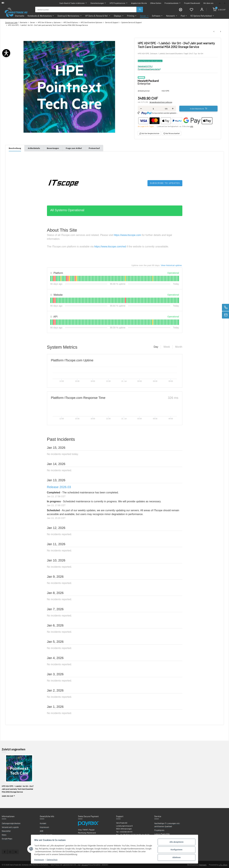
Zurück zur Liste (11, 22)
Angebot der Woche (139, 3)
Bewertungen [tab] (53, 148)
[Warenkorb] (219, 9)
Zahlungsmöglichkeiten (11, 823)
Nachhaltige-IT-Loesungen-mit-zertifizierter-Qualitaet (167, 824)
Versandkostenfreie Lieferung (161, 102)
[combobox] (86, 9)
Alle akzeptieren (175, 842)
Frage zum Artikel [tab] (74, 148)
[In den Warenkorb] (198, 108)
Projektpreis (159, 830)
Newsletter (6, 831)
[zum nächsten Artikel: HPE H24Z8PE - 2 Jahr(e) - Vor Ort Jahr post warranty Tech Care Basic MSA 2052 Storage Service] (221, 31)
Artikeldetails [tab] (34, 148)
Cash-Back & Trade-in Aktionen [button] (72, 3)
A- (225, 3)
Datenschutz (53, 860)
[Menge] (153, 108)
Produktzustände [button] (171, 3)
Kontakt (43, 823)
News (4, 834)
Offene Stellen (156, 3)
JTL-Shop (223, 864)
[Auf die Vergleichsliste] (149, 133)
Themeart (203, 864)
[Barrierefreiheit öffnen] (6, 53)
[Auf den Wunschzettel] (172, 133)
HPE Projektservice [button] (117, 3)
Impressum (40, 860)
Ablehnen (175, 857)
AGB (42, 831)
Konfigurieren (175, 850)
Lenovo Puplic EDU (162, 834)
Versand (85, 864)
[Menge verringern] (141, 108)
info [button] (192, 126)
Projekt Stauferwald (192, 3)
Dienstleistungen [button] (97, 3)
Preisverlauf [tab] (94, 148)
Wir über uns (208, 3)
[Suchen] (140, 9)
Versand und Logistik (10, 827)
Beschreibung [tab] (15, 148)
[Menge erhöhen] (173, 108)
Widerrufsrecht (46, 834)
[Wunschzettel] (191, 9)
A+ (220, 3)
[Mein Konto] (202, 9)
